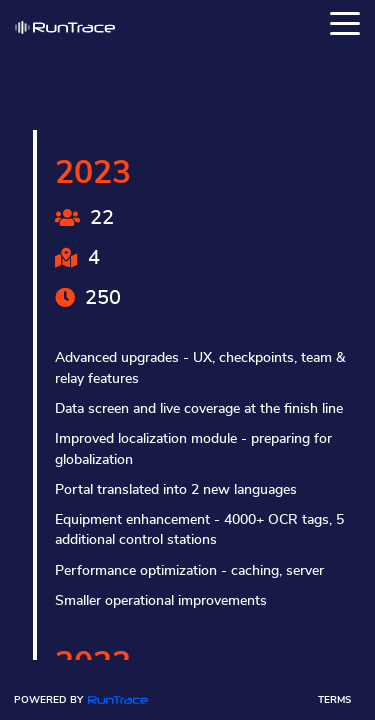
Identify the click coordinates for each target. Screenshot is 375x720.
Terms (334, 700)
